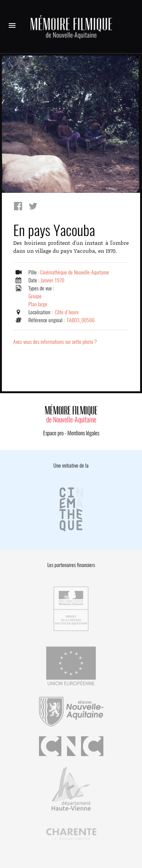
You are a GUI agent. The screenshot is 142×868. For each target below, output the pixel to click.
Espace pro (53, 433)
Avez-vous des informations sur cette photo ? (55, 342)
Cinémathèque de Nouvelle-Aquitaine (75, 272)
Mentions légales (83, 433)
